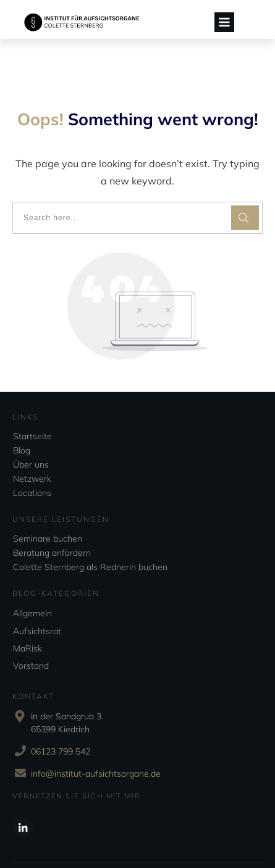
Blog (22, 414)
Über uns (31, 428)
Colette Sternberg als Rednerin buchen (90, 531)
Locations (32, 457)
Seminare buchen (48, 502)
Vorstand (31, 629)
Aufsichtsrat (37, 594)
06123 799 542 (61, 714)
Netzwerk (32, 442)
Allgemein (32, 577)
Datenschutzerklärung (118, 840)
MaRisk (27, 611)
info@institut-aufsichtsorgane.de (96, 737)
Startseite (32, 400)
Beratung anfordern (52, 516)
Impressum (172, 840)
